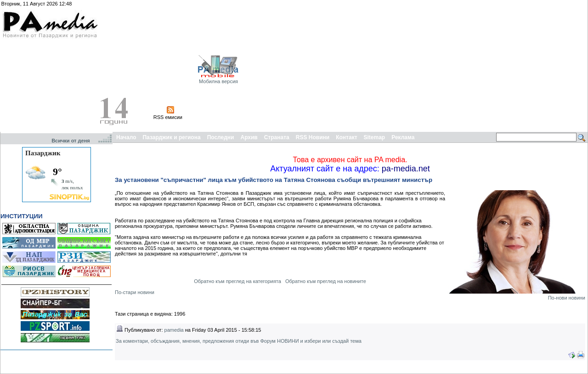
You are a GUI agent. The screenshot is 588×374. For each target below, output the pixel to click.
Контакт (346, 137)
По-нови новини (567, 298)
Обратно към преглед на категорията (237, 281)
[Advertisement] (488, 66)
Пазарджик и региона (171, 137)
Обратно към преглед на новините (326, 281)
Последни (221, 137)
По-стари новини (135, 292)
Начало (126, 137)
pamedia (174, 330)
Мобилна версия (218, 81)
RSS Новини (313, 137)
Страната (277, 137)
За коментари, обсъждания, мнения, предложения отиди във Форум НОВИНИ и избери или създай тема (239, 341)
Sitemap (375, 137)
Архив (249, 137)
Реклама (403, 137)
